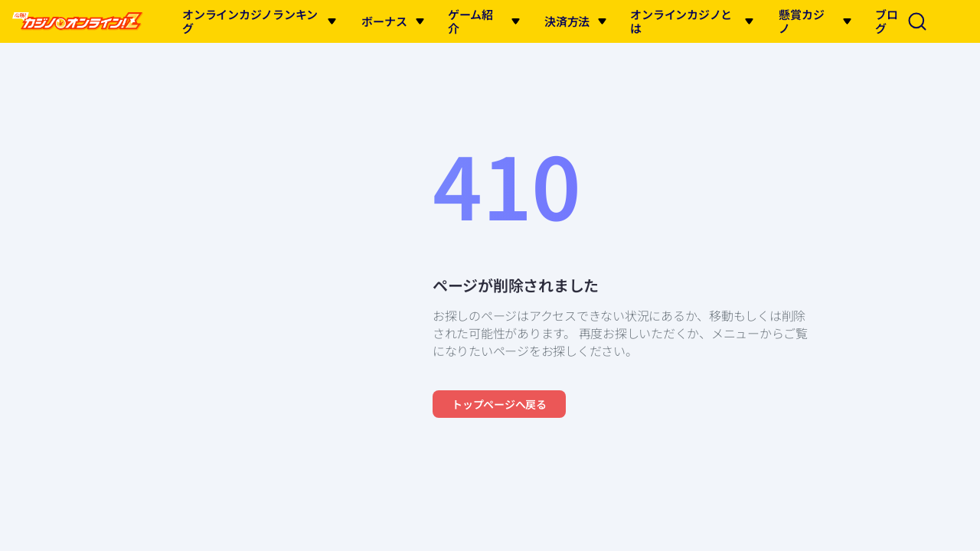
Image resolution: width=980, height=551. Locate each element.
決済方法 (567, 21)
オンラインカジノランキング (250, 21)
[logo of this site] (78, 21)
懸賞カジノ (801, 21)
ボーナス (384, 21)
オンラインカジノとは (681, 21)
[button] (332, 21)
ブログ (887, 21)
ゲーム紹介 (470, 21)
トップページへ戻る (499, 404)
